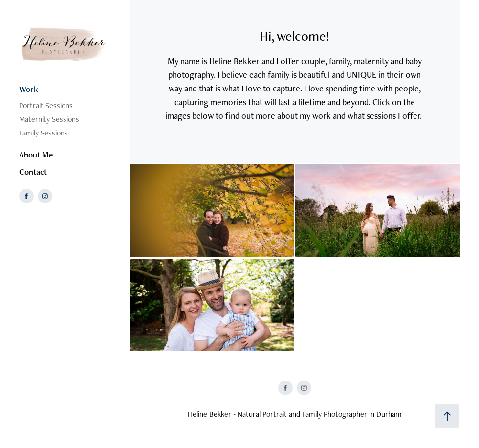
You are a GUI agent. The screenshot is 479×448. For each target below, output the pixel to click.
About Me (36, 155)
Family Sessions (44, 133)
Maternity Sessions (49, 119)
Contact (33, 172)
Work (29, 89)
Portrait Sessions (46, 105)
